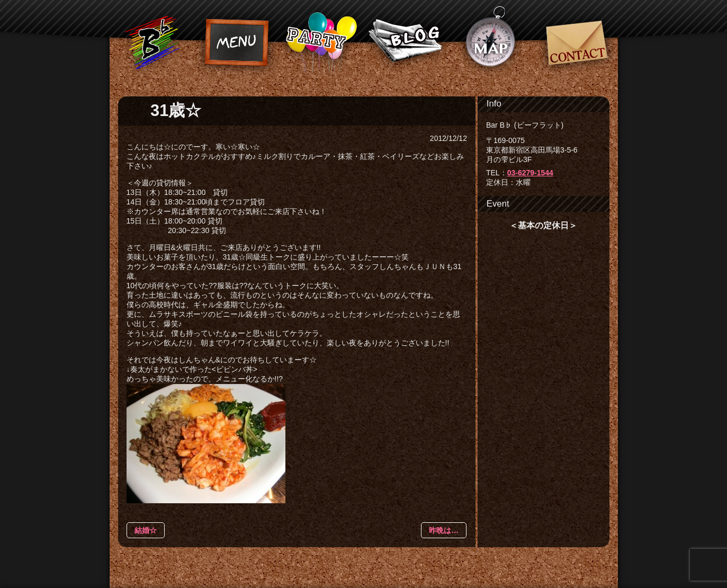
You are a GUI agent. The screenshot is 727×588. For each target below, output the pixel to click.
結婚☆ (146, 530)
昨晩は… (444, 530)
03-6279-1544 (530, 173)
